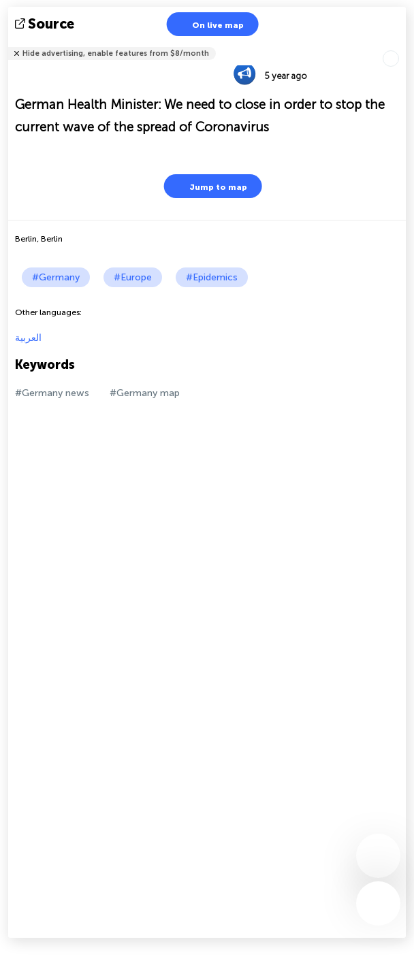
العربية (28, 338)
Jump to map (210, 186)
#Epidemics (212, 277)
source (46, 24)
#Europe (133, 277)
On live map (209, 24)
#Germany (56, 277)
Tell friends (400, 45)
